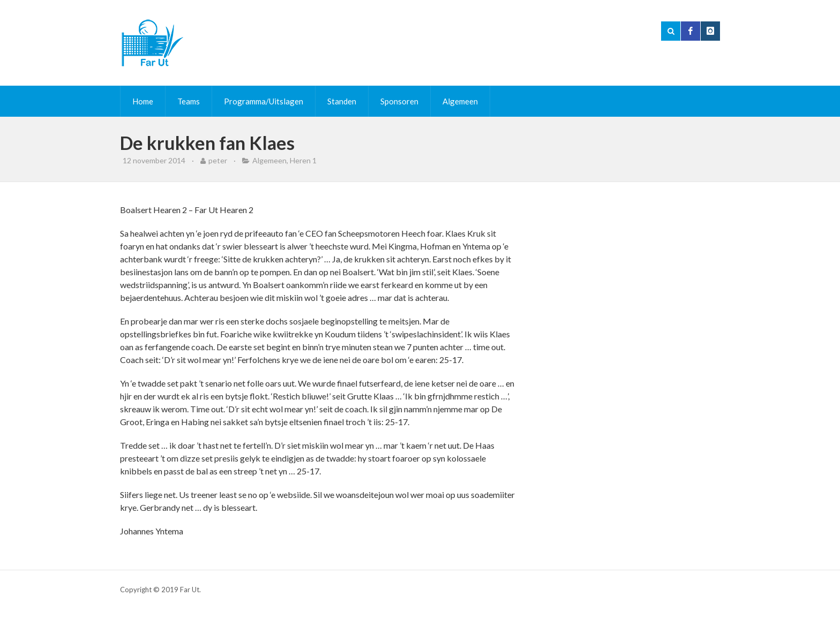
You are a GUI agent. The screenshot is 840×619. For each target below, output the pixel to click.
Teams (189, 101)
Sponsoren (399, 101)
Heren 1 (303, 160)
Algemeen (460, 101)
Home (143, 101)
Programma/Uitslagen (264, 101)
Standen (342, 101)
